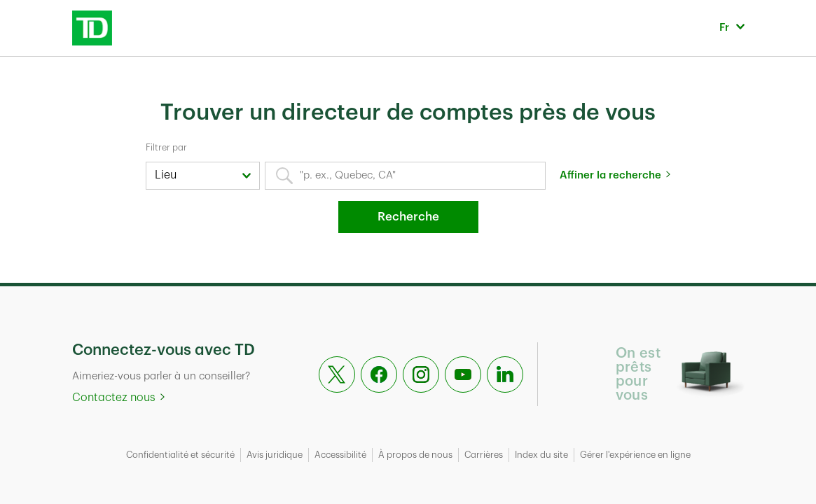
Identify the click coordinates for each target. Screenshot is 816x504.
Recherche (408, 217)
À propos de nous (415, 455)
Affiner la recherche (610, 175)
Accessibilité (340, 455)
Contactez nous (114, 398)
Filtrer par (166, 147)
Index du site (541, 455)
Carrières (484, 455)
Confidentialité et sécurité (180, 455)
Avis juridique (275, 455)
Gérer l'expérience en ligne (635, 455)
